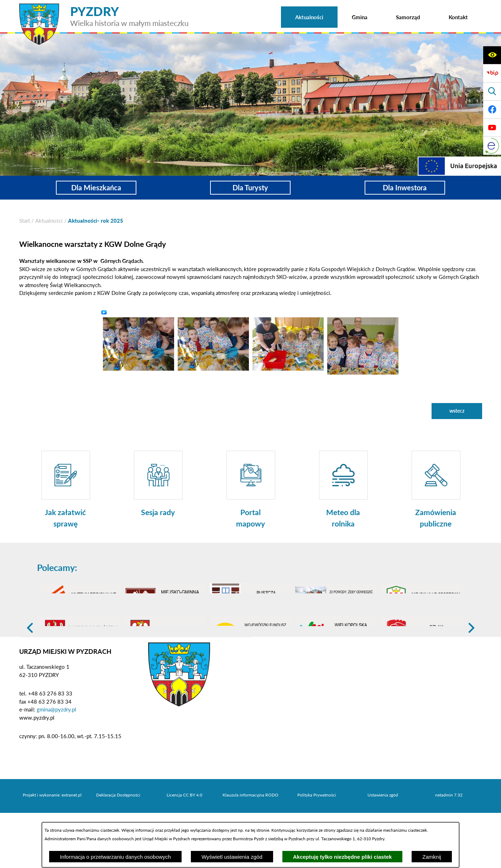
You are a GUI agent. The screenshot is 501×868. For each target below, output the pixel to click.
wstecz (457, 411)
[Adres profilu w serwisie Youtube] (492, 128)
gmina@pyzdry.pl (56, 750)
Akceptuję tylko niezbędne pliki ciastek (343, 857)
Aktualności (49, 221)
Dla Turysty (250, 188)
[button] (139, 343)
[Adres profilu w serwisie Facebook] (492, 110)
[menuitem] (309, 17)
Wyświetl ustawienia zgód (232, 857)
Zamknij (432, 857)
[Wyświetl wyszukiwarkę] (492, 91)
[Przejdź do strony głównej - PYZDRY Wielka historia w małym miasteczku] (104, 7)
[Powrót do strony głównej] (25, 221)
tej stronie (260, 830)
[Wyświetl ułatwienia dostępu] (492, 55)
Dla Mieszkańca (96, 188)
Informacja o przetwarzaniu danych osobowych (115, 857)
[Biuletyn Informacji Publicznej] (492, 73)
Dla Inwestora (405, 188)
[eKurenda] (492, 146)
